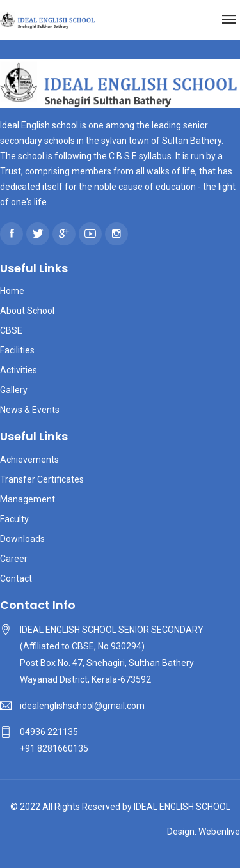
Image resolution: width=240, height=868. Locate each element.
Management (28, 499)
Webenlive (219, 832)
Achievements (29, 460)
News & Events (30, 410)
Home (12, 291)
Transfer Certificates (42, 479)
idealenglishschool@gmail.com (82, 706)
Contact (16, 578)
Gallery (14, 390)
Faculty (14, 519)
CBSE (11, 330)
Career (14, 559)
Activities (19, 370)
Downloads (22, 539)
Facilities (17, 350)
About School (27, 311)
